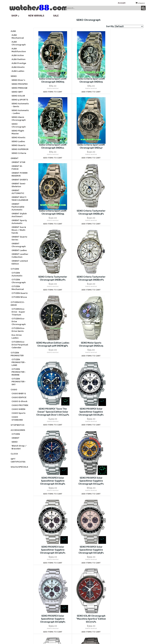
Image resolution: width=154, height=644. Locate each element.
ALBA (13, 31)
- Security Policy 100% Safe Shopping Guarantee (122, 541)
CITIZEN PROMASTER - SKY (19, 382)
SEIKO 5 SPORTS (20, 100)
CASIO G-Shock (19, 401)
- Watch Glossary (122, 594)
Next (90, 502)
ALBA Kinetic (18, 67)
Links (122, 602)
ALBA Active (18, 55)
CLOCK (14, 454)
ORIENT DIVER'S (20, 180)
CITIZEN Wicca (19, 297)
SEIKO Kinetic (18, 137)
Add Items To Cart (52, 92)
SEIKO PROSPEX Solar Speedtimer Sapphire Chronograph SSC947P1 (88, 355)
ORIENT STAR (18, 162)
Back (69, 502)
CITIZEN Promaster (17, 354)
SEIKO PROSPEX (20, 84)
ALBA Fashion (18, 59)
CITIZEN (15, 269)
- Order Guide (122, 576)
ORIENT (15, 158)
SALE (56, 16)
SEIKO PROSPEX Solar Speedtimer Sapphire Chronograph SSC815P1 (52, 355)
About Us (31, 529)
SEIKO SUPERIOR (20, 149)
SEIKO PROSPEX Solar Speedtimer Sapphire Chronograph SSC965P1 (88, 424)
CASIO (14, 390)
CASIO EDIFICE (19, 397)
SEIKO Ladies (18, 141)
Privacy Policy (31, 555)
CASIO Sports (18, 413)
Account (122, 3)
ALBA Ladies (18, 71)
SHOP (15, 16)
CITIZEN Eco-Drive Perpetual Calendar (20, 345)
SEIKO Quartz (18, 145)
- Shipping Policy (122, 568)
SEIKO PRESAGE (19, 88)
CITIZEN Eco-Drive (18, 304)
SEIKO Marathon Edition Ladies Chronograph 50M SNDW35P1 (125, 214)
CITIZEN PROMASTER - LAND (19, 362)
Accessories (18, 430)
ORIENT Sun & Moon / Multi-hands (19, 230)
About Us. (122, 533)
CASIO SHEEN (18, 409)
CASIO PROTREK (20, 405)
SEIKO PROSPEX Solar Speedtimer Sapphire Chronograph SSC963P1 (52, 424)
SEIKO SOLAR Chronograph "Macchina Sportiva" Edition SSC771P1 (125, 424)
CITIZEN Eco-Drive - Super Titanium (18, 312)
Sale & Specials (19, 467)
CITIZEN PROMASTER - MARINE (19, 372)
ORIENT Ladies (19, 250)
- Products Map (122, 585)
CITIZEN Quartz (20, 293)
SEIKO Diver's (18, 80)
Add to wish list (52, 88)
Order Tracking (76, 546)
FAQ (31, 546)
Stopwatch (17, 425)
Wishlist (76, 529)
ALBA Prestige (19, 63)
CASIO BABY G (19, 393)
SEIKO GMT (17, 92)
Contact (31, 538)
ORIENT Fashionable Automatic (18, 207)
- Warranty (122, 559)
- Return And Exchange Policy (122, 550)
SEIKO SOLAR (18, 96)
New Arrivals (36, 16)
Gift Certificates (18, 460)
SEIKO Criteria (19, 153)
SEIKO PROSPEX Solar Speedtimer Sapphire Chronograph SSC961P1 (125, 355)
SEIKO (14, 76)
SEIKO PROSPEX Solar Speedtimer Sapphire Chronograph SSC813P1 (125, 283)
